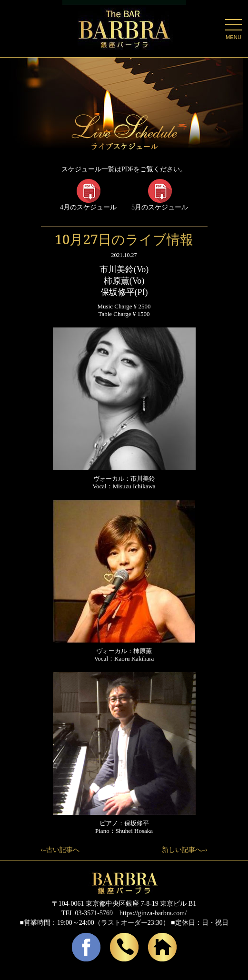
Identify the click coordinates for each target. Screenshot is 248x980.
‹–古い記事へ (60, 850)
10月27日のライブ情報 (124, 239)
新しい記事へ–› (185, 850)
